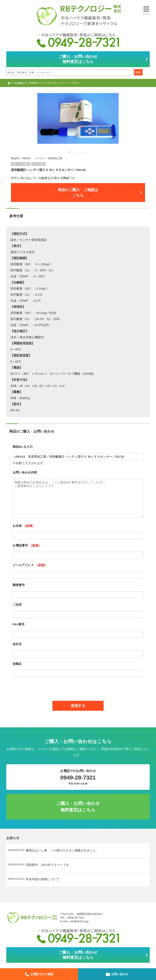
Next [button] (13, 125)
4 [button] (86, 153)
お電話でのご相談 (39, 974)
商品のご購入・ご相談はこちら (78, 193)
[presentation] (78, 687)
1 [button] (70, 153)
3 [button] (81, 153)
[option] (78, 118)
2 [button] (75, 153)
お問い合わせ (117, 974)
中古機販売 (19, 83)
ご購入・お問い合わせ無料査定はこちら (78, 59)
